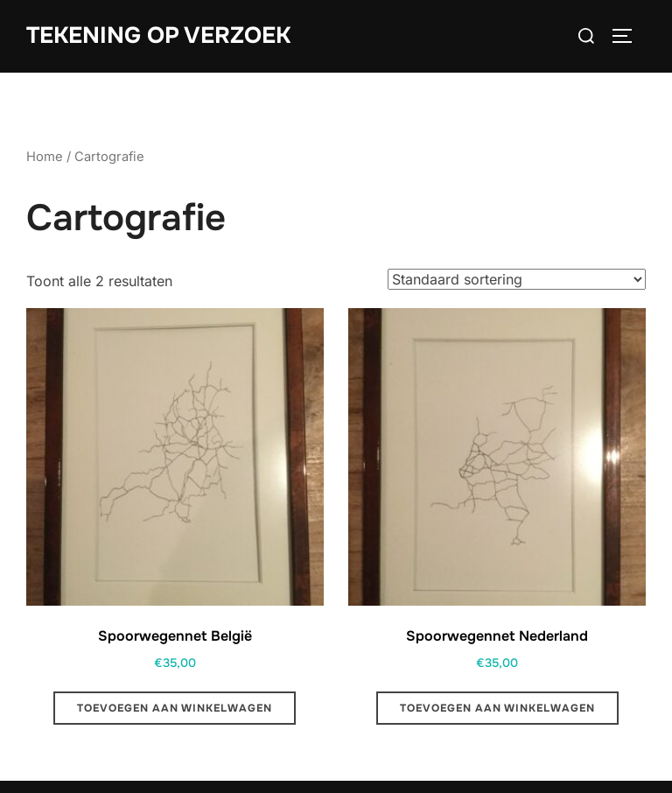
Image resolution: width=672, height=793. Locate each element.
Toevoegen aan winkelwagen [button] (175, 708)
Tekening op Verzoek (158, 35)
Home (45, 157)
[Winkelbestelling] (517, 279)
